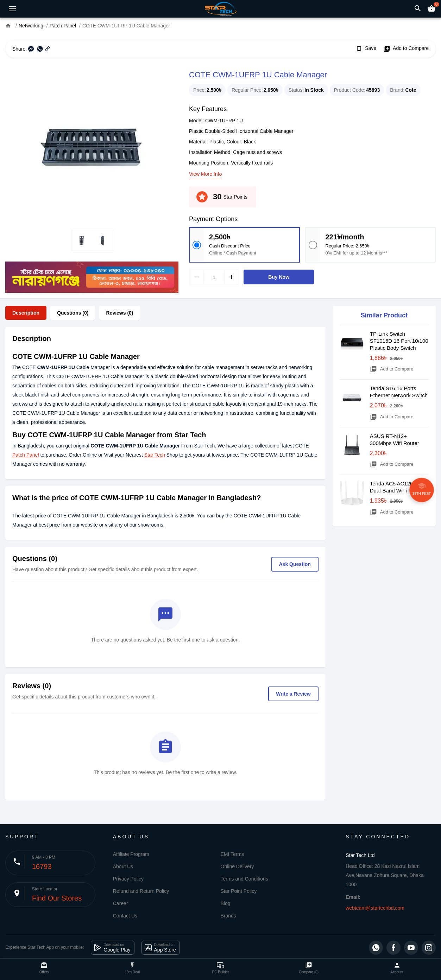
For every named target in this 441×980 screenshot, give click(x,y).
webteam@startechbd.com (375, 908)
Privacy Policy (128, 879)
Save (366, 49)
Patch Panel (26, 455)
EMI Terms (232, 854)
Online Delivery (237, 866)
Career (121, 903)
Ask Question (295, 564)
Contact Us (125, 916)
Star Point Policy (239, 891)
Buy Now (279, 277)
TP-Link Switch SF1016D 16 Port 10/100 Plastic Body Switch (399, 341)
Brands (228, 916)
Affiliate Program (131, 854)
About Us (123, 866)
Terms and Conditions (244, 879)
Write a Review (293, 694)
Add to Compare (406, 49)
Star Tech (155, 455)
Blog (226, 903)
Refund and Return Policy (141, 891)
